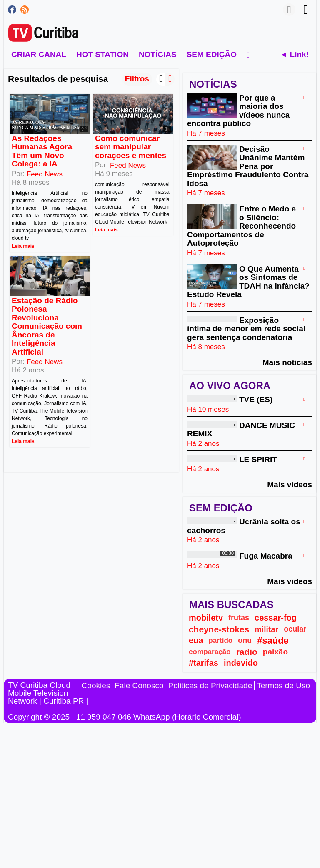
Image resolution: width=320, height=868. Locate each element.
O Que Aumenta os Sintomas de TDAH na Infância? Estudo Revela (248, 282)
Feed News (45, 174)
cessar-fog (276, 618)
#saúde (273, 640)
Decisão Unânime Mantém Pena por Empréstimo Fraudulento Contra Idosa (248, 166)
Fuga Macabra (266, 556)
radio (247, 652)
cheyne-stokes (219, 629)
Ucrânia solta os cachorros (244, 526)
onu (245, 640)
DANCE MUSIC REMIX (241, 429)
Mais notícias (287, 362)
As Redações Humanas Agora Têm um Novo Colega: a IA (42, 151)
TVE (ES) (256, 400)
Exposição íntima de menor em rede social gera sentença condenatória (246, 329)
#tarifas (204, 663)
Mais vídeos (290, 484)
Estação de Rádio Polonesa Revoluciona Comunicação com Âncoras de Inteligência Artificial (47, 326)
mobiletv (206, 618)
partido (220, 640)
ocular (295, 629)
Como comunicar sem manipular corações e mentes (131, 147)
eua (196, 640)
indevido (241, 663)
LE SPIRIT (258, 459)
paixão (275, 652)
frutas (239, 618)
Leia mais (23, 246)
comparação (210, 652)
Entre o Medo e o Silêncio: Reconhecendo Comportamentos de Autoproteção (241, 226)
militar (266, 629)
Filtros (137, 79)
